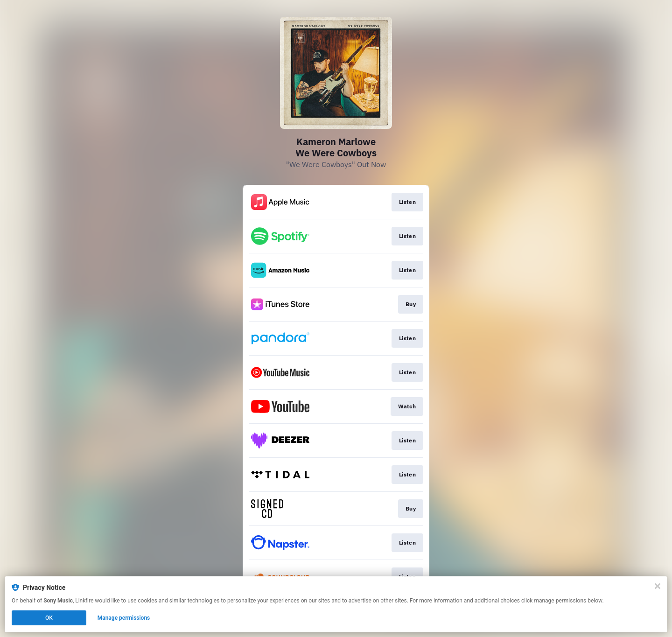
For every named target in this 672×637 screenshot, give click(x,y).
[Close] (658, 586)
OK (49, 618)
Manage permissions (124, 618)
